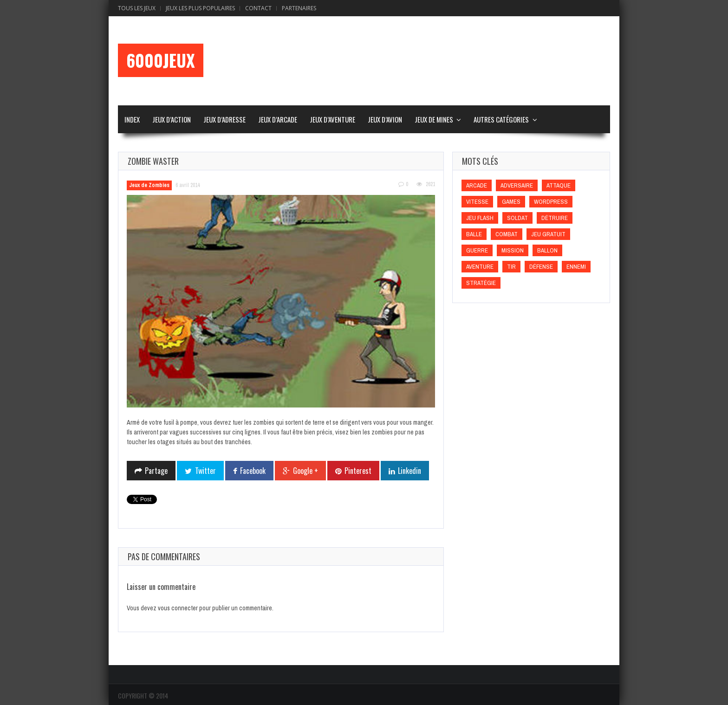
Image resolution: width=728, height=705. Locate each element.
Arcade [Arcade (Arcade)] (477, 185)
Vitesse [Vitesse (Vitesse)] (477, 202)
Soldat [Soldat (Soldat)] (517, 218)
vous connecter (178, 608)
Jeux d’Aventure (332, 119)
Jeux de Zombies (149, 185)
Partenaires (299, 8)
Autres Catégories (501, 119)
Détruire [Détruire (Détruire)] (555, 218)
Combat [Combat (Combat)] (507, 234)
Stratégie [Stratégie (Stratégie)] (481, 283)
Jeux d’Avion (385, 119)
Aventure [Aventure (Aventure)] (480, 267)
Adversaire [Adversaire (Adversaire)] (517, 185)
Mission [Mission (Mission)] (513, 250)
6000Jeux (161, 60)
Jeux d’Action (172, 119)
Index (132, 119)
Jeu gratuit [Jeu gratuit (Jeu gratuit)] (548, 234)
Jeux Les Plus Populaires (200, 8)
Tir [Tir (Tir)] (511, 267)
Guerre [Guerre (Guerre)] (477, 250)
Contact (258, 8)
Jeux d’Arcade (278, 119)
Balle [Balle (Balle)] (474, 234)
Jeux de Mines (434, 119)
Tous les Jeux (137, 8)
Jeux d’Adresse (224, 119)
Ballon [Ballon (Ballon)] (547, 250)
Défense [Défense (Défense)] (541, 267)
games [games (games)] (511, 202)
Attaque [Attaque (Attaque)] (559, 185)
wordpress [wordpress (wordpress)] (551, 202)
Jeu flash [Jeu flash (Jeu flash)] (480, 218)
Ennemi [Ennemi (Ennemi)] (576, 267)
